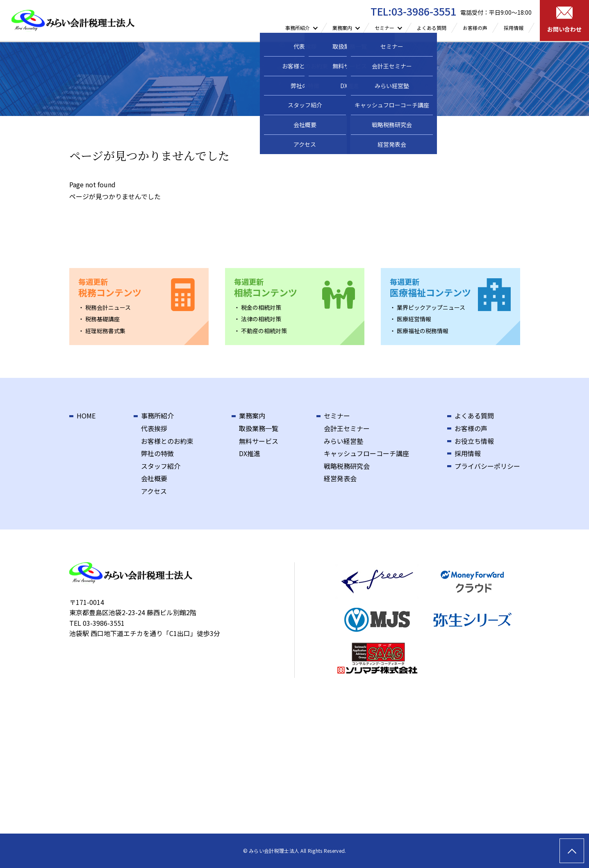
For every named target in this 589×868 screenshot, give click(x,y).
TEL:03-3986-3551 (413, 11)
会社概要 (154, 478)
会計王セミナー (347, 428)
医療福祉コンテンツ (430, 288)
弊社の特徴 (157, 453)
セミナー (337, 416)
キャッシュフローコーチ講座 (366, 453)
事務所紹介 (157, 416)
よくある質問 (432, 28)
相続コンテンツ (266, 288)
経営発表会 (340, 478)
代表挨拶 (154, 428)
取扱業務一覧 (259, 428)
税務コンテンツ (110, 288)
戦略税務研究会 (347, 466)
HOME (86, 416)
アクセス (154, 491)
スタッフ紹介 (161, 466)
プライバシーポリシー (487, 466)
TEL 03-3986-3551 (97, 623)
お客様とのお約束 (167, 441)
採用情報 (514, 28)
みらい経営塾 (343, 441)
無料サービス (259, 441)
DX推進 (250, 453)
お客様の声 (475, 28)
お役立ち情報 (474, 441)
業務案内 (252, 416)
